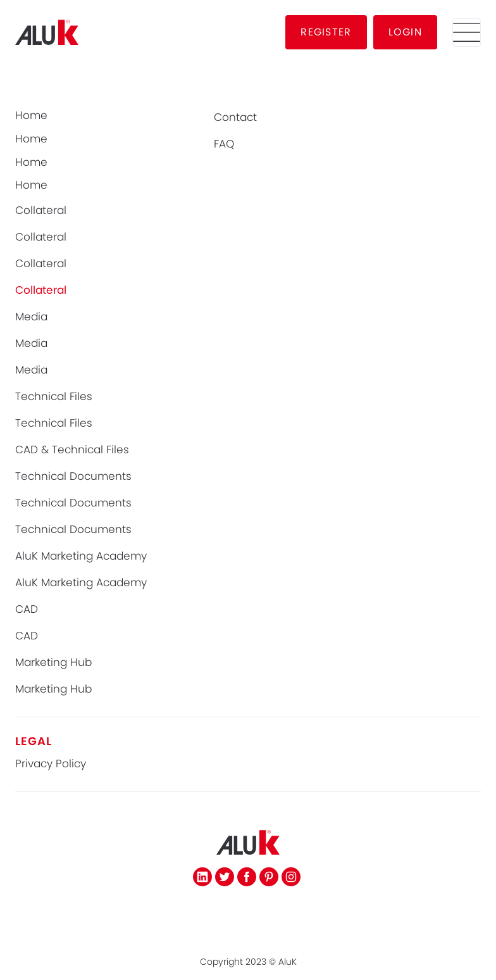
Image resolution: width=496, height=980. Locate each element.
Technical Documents (73, 476)
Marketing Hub (53, 663)
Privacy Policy (51, 764)
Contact (235, 117)
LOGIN (405, 32)
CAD (27, 609)
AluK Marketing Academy (81, 556)
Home (31, 116)
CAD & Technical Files (72, 450)
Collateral (41, 210)
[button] (467, 33)
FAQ (224, 144)
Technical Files (54, 397)
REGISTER (326, 32)
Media (31, 317)
